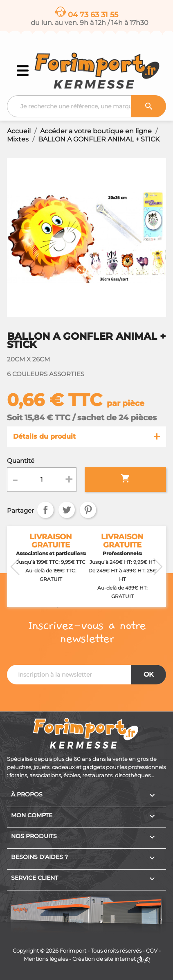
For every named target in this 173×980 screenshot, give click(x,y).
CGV (152, 951)
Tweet (67, 510)
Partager (45, 510)
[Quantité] (42, 480)
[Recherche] (86, 106)
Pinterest (88, 510)
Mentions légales (46, 959)
